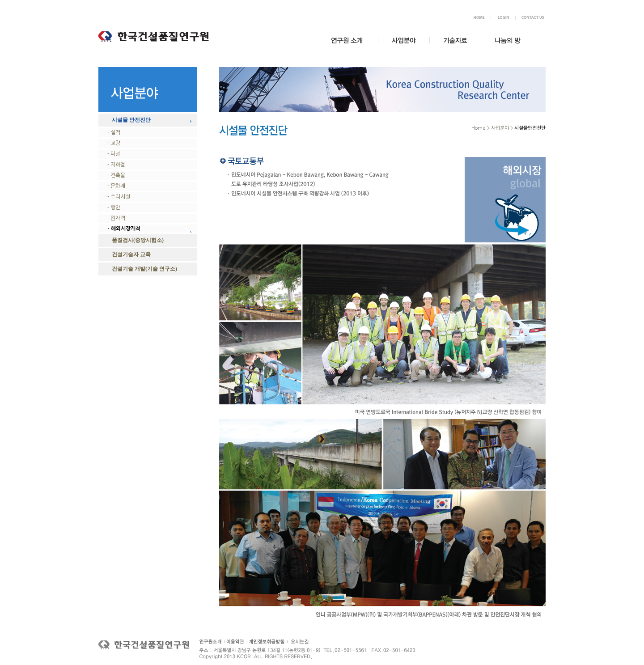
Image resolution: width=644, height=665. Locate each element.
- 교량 (114, 143)
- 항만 (114, 208)
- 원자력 (116, 218)
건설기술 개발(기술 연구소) (144, 269)
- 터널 (114, 154)
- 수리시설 (119, 197)
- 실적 (114, 132)
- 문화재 (116, 186)
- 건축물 (116, 175)
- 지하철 (116, 165)
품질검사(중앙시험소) (138, 240)
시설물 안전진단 (131, 120)
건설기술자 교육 (131, 254)
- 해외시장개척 (124, 229)
